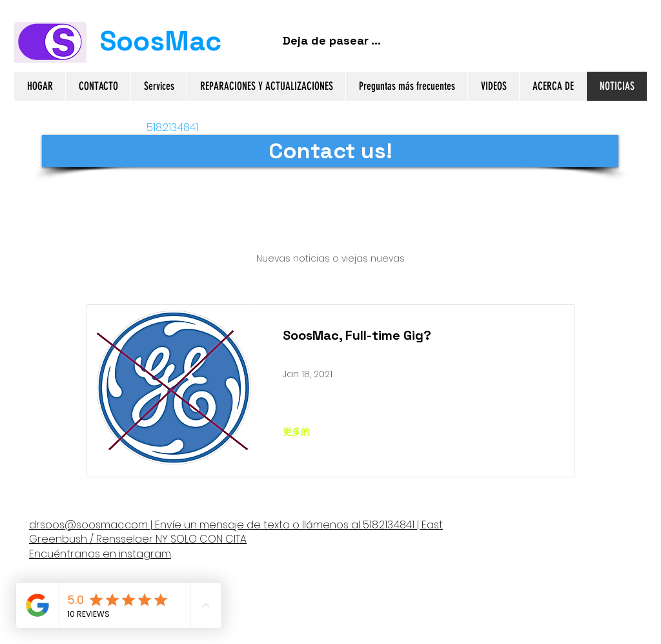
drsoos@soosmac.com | (91, 525)
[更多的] (296, 431)
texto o (281, 525)
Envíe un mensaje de (208, 525)
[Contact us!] (330, 151)
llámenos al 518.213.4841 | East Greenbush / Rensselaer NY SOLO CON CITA (236, 532)
